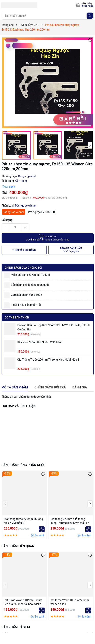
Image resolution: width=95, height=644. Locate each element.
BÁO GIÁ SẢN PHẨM (71, 250)
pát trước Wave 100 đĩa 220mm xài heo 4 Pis (70, 602)
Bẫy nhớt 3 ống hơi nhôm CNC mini (40, 342)
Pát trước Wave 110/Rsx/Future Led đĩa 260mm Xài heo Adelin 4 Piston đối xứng (24, 602)
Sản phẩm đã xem (16, 627)
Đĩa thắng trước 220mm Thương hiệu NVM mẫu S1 (49, 360)
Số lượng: (7, 220)
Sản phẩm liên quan (18, 546)
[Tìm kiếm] (90, 16)
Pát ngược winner (13, 212)
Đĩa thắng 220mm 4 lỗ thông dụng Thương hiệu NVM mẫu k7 (70, 521)
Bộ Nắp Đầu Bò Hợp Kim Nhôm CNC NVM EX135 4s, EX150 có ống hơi (54, 327)
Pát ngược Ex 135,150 (41, 212)
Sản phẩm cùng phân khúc (23, 465)
